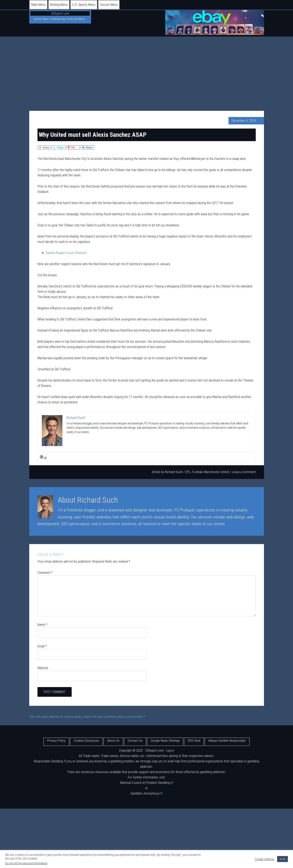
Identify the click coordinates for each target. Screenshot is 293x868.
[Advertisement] (147, 67)
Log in (170, 750)
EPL (188, 472)
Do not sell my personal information (26, 863)
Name (42, 625)
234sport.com (60, 14)
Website (43, 668)
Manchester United (216, 472)
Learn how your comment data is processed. (114, 717)
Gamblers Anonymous (147, 793)
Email (42, 646)
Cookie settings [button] (264, 859)
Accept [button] (282, 859)
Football (197, 472)
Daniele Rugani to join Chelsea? (66, 253)
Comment (45, 573)
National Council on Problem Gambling (147, 783)
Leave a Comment (244, 472)
